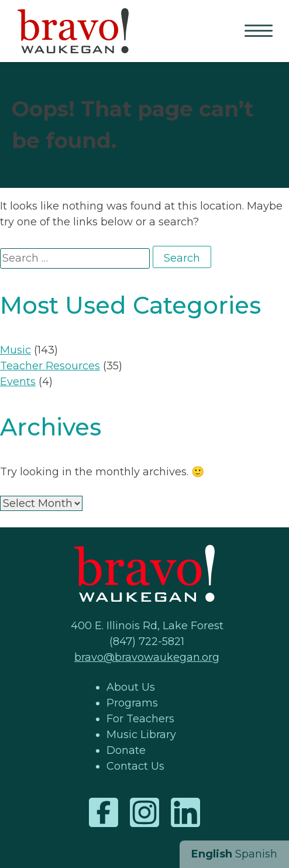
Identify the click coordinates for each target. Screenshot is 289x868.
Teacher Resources (50, 366)
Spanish (256, 854)
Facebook (104, 812)
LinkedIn (185, 812)
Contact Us (135, 766)
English (212, 854)
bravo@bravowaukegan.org (147, 657)
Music (16, 350)
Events (18, 382)
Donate (126, 750)
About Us (131, 687)
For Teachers (140, 719)
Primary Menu (260, 32)
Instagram (144, 812)
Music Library (141, 735)
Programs (132, 703)
